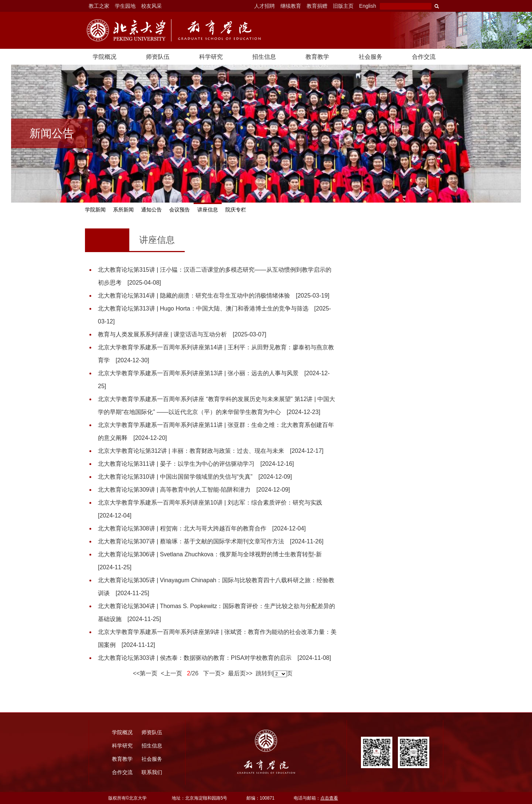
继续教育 (291, 6)
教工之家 (99, 6)
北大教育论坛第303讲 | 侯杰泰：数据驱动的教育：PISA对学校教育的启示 (214, 658)
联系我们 (152, 772)
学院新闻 (95, 210)
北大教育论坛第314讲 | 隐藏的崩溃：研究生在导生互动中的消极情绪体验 (214, 296)
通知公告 (151, 210)
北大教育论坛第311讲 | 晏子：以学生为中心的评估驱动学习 (196, 464)
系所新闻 (123, 210)
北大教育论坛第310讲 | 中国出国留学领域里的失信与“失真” (195, 477)
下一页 (211, 673)
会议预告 (180, 210)
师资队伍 (158, 57)
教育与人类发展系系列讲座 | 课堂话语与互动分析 (182, 334)
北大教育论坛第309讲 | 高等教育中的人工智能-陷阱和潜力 (194, 490)
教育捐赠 (317, 6)
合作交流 (424, 57)
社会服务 (371, 57)
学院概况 (105, 57)
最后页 (235, 673)
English (368, 6)
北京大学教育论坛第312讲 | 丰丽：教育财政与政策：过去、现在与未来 (211, 451)
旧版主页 (343, 6)
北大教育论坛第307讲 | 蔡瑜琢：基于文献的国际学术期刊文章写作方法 (211, 541)
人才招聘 (265, 6)
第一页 (149, 673)
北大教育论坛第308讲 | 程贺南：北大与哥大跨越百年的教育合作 (202, 528)
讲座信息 (208, 210)
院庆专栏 (236, 210)
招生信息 (264, 57)
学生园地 (125, 6)
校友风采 (151, 6)
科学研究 (211, 57)
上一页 (173, 673)
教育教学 (317, 57)
